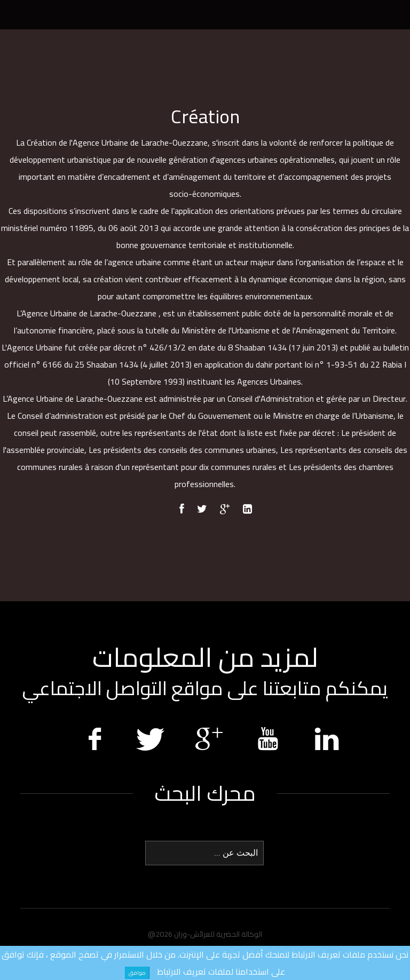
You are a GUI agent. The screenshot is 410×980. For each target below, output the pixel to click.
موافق (137, 973)
